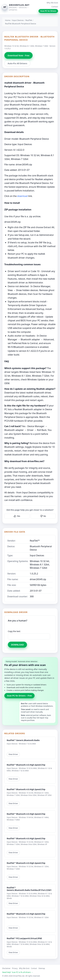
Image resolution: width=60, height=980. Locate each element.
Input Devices (18, 20)
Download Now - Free (18, 55)
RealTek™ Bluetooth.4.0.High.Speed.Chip (26, 765)
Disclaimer (6, 968)
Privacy (15, 968)
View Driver (13, 754)
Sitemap (42, 968)
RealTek (29, 20)
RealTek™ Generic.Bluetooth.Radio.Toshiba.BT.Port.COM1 (29, 889)
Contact (55, 7)
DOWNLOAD (17, 645)
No (43, 516)
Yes (17, 516)
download (22, 196)
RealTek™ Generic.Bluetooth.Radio (23, 740)
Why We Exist (52, 3)
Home (8, 20)
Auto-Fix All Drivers (17, 63)
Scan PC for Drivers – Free (19, 696)
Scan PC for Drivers (48, 11)
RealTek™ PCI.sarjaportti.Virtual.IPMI (24, 938)
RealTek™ (35, 541)
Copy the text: (14, 631)
